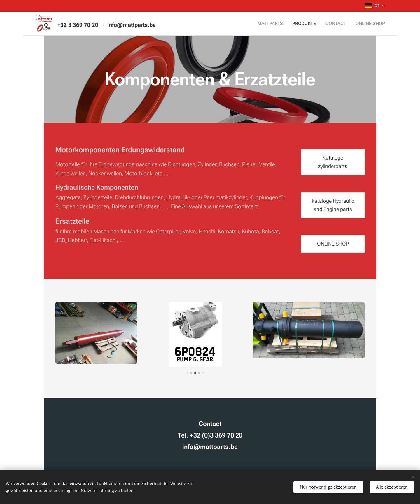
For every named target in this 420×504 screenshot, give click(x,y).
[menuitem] (276, 24)
